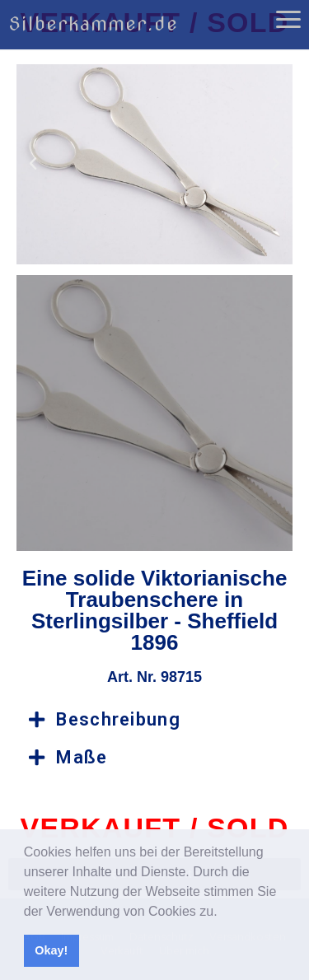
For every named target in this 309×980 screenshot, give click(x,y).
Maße (82, 757)
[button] (223, 912)
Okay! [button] (51, 950)
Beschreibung (118, 719)
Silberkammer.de (93, 24)
